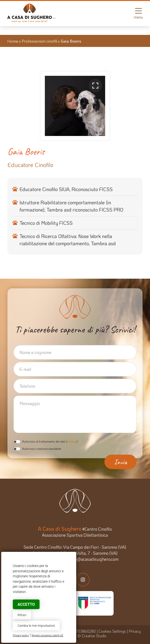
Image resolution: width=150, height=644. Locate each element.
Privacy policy (21, 635)
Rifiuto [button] (22, 615)
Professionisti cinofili (39, 41)
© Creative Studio (92, 636)
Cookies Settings (112, 631)
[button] (95, 86)
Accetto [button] (26, 604)
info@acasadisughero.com (94, 559)
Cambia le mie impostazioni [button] (36, 626)
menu (138, 13)
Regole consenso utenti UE (47, 635)
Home (13, 41)
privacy (72, 441)
